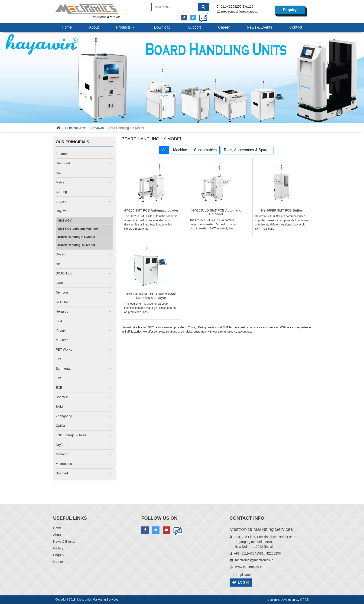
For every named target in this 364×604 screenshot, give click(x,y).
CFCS (305, 600)
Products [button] (126, 27)
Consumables (205, 150)
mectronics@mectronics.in (240, 11)
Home (67, 27)
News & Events (259, 27)
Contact (296, 27)
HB (58, 264)
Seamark (62, 473)
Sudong (61, 192)
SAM (59, 407)
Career (224, 27)
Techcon (62, 292)
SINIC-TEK (64, 273)
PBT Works (64, 349)
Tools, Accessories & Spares (247, 150)
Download (162, 27)
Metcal (60, 182)
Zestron (61, 154)
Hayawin (97, 128)
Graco (60, 283)
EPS (59, 359)
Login (241, 583)
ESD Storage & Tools (71, 435)
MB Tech (62, 340)
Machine (180, 150)
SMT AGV (65, 220)
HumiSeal (63, 163)
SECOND (63, 302)
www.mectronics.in (249, 567)
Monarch (62, 454)
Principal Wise (76, 128)
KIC (58, 173)
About (94, 27)
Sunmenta (63, 369)
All (164, 150)
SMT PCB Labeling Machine (78, 229)
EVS (59, 378)
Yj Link (61, 330)
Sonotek (62, 397)
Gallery (58, 548)
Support (194, 27)
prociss (61, 201)
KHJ (59, 321)
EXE (59, 388)
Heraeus (62, 311)
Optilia (60, 426)
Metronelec (64, 464)
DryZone (62, 445)
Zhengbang (64, 416)
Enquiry (290, 10)
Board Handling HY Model (76, 237)
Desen (60, 254)
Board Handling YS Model (76, 245)
